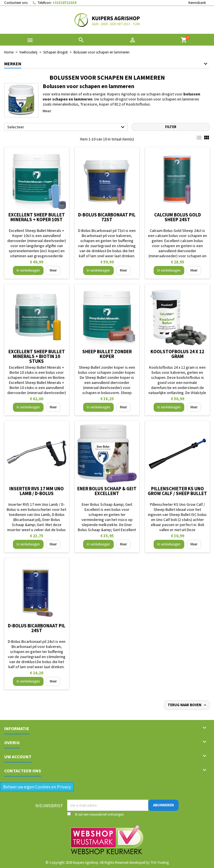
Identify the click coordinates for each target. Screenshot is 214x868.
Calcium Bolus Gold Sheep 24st (177, 217)
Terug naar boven (187, 705)
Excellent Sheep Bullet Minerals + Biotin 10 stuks (37, 356)
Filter (171, 127)
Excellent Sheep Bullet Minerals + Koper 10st (37, 217)
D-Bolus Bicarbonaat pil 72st (107, 217)
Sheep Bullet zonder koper (107, 354)
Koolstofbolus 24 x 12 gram (177, 354)
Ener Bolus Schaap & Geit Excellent (107, 491)
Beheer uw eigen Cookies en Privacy (37, 787)
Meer (47, 111)
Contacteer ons (16, 3)
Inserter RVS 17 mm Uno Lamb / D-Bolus (37, 491)
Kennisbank (197, 3)
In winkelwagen (28, 270)
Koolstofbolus (138, 104)
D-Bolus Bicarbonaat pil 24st (37, 628)
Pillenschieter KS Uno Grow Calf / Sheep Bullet (177, 491)
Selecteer (67, 127)
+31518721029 (64, 3)
